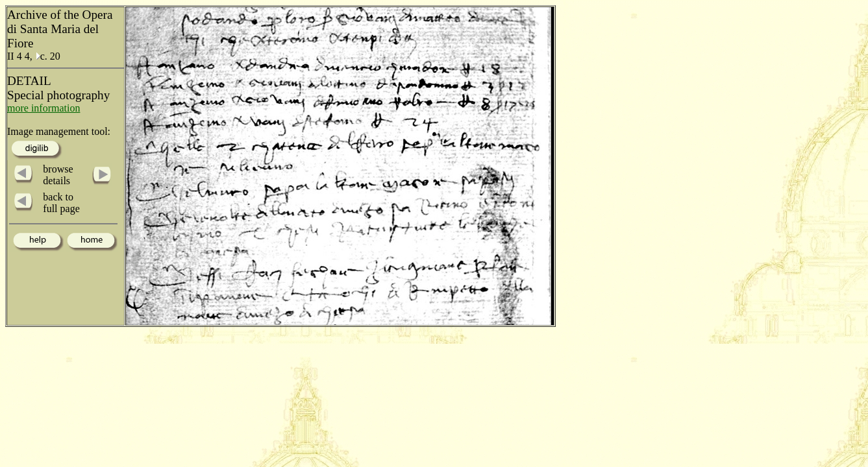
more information (43, 108)
